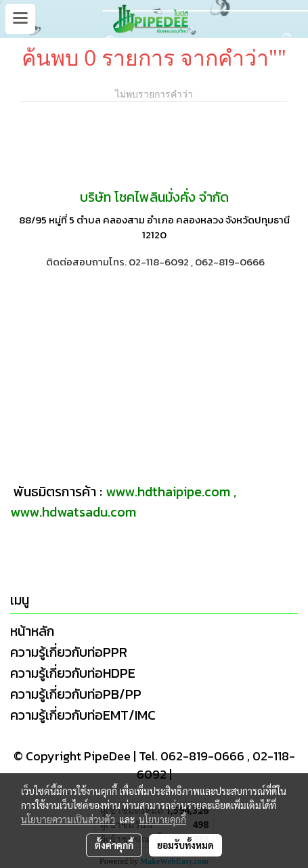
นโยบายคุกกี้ (162, 819)
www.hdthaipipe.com (168, 492)
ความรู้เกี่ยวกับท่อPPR (69, 652)
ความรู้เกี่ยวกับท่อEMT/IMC (83, 715)
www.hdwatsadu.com (73, 512)
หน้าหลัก (32, 631)
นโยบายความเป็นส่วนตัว (68, 819)
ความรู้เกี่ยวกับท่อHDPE (73, 673)
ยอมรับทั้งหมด (185, 845)
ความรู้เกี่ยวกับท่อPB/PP (76, 694)
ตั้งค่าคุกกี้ (114, 845)
